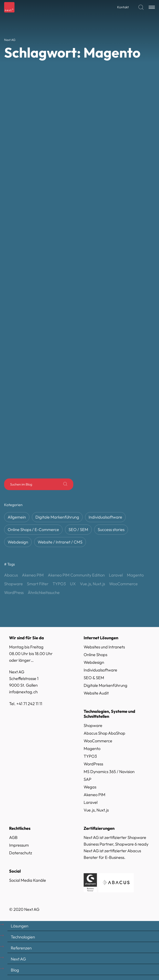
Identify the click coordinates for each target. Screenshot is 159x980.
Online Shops (95, 655)
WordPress (93, 764)
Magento (92, 748)
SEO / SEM (78, 529)
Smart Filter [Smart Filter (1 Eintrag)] (38, 584)
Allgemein (17, 517)
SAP (87, 779)
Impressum (19, 845)
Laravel (91, 802)
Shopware (93, 725)
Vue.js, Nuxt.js (96, 810)
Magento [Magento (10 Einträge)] (135, 575)
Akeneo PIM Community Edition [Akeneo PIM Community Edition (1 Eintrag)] (76, 575)
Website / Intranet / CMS (60, 542)
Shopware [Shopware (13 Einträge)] (13, 584)
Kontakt (123, 7)
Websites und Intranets (104, 647)
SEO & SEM (94, 678)
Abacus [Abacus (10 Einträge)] (11, 575)
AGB (13, 837)
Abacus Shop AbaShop (104, 733)
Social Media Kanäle (28, 880)
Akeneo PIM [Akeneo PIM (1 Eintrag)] (33, 575)
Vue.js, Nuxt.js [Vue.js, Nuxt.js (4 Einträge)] (92, 584)
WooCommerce (98, 741)
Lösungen (20, 926)
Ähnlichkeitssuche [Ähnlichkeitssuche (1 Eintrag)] (44, 592)
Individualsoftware (105, 517)
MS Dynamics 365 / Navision (109, 772)
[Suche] (65, 484)
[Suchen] (141, 7)
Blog (15, 970)
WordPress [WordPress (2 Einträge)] (14, 592)
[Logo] (9, 7)
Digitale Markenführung (57, 517)
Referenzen (21, 948)
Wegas (90, 787)
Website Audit (96, 693)
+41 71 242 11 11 (29, 704)
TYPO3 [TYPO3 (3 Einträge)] (59, 584)
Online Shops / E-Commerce (33, 529)
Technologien (23, 937)
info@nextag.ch (23, 692)
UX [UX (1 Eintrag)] (73, 584)
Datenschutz (21, 853)
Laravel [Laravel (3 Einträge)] (116, 575)
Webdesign (18, 542)
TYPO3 (90, 756)
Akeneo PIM (95, 795)
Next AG (18, 959)
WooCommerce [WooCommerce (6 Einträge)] (123, 584)
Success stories (111, 529)
